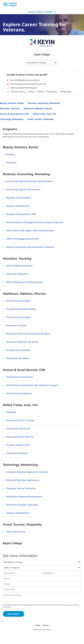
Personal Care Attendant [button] (17, 317)
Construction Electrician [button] (17, 429)
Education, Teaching (10, 108)
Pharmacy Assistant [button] (15, 326)
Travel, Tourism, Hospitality (41, 119)
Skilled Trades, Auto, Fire (44, 114)
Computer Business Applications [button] (21, 480)
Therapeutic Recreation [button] (16, 358)
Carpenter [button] (10, 412)
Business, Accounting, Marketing (44, 103)
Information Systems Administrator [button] (23, 497)
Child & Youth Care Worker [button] (18, 377)
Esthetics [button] (9, 155)
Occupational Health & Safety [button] (19, 309)
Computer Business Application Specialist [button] (26, 472)
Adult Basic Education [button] (16, 274)
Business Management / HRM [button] (20, 214)
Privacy (46, 625)
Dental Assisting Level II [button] (17, 301)
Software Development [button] (16, 513)
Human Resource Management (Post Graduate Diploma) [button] (33, 223)
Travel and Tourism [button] (14, 532)
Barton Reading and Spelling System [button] (23, 282)
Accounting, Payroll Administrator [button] (22, 190)
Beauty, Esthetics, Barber (12, 103)
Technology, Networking (12, 119)
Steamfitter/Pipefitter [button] (15, 453)
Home (38, 625)
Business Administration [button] (17, 198)
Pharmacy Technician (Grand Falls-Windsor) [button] (26, 334)
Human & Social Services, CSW (14, 114)
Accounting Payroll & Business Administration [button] (28, 181)
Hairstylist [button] (10, 163)
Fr (55, 12)
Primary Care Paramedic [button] (17, 350)
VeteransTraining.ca (45, 630)
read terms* (7, 607)
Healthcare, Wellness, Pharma (38, 108)
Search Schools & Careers (40, 12)
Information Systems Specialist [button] (20, 505)
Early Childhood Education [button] (18, 266)
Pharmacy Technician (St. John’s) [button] (21, 342)
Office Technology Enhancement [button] (21, 239)
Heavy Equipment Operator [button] (18, 437)
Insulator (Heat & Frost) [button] (16, 445)
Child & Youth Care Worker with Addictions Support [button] (31, 385)
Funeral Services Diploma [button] (17, 394)
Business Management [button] (16, 206)
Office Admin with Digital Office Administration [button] (29, 231)
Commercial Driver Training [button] (18, 421)
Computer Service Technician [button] (19, 489)
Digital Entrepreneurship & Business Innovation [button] (29, 247)
